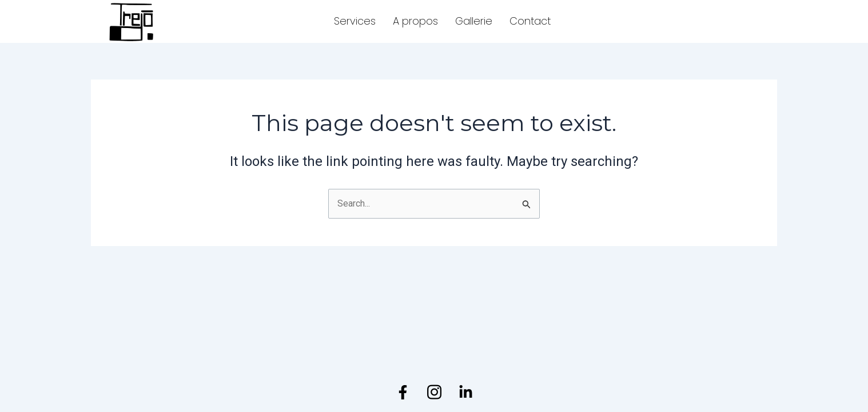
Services (355, 21)
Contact (530, 21)
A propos (415, 21)
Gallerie (474, 21)
